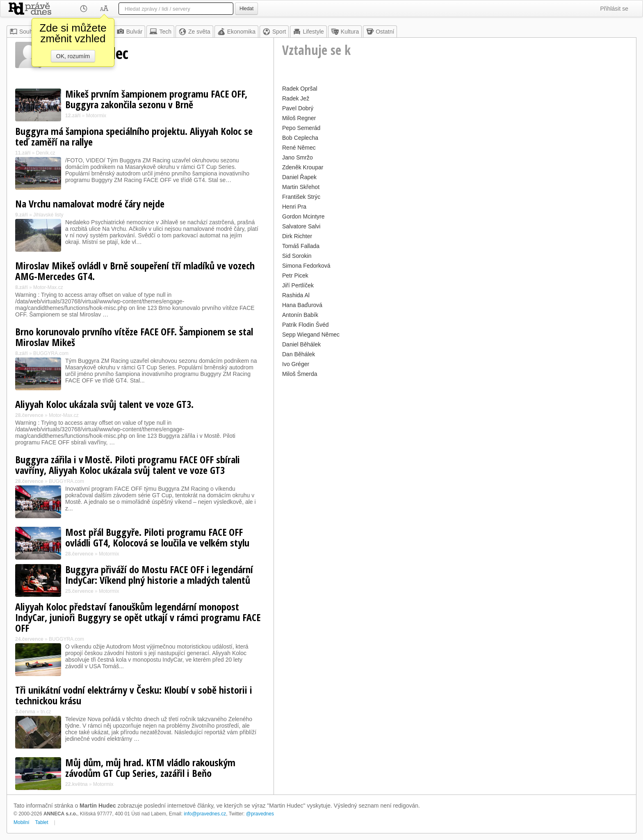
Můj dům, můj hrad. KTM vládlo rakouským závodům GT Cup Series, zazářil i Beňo (150, 768)
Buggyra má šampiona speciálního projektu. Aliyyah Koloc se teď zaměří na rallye (134, 136)
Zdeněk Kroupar (303, 167)
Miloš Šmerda (300, 374)
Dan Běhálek (299, 354)
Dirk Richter (297, 236)
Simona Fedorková (306, 266)
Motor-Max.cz (48, 287)
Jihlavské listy (48, 215)
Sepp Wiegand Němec (311, 335)
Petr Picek (295, 275)
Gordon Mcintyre (303, 216)
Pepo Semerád (301, 128)
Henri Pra (294, 207)
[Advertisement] (455, 437)
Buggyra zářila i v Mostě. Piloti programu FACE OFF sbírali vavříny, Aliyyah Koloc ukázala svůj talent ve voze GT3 (128, 465)
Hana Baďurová (302, 305)
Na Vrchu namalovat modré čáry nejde (90, 204)
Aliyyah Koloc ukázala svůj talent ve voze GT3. (104, 404)
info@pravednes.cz (205, 814)
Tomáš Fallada (301, 246)
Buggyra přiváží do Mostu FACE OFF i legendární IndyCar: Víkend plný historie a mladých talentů (159, 575)
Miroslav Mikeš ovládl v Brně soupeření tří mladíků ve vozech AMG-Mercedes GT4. (135, 271)
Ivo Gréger (296, 364)
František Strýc (301, 197)
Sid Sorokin (297, 256)
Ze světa (194, 32)
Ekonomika (236, 32)
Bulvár (130, 32)
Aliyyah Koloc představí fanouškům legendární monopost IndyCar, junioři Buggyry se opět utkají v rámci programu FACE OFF (138, 617)
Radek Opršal (300, 89)
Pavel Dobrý (298, 108)
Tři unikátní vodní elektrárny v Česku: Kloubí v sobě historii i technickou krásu (134, 695)
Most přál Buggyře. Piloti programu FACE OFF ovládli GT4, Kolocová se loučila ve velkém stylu (157, 537)
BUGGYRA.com (51, 353)
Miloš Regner (299, 118)
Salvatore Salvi (301, 226)
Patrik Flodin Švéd (306, 325)
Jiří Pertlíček (298, 285)
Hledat (246, 9)
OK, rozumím (73, 56)
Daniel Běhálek (301, 344)
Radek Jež (296, 98)
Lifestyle (308, 32)
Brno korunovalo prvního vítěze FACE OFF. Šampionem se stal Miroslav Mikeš (134, 337)
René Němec (299, 148)
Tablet (42, 822)
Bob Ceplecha (300, 138)
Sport (274, 32)
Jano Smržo (298, 157)
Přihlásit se (614, 9)
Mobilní (22, 822)
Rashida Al (296, 295)
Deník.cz (46, 153)
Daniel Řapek (299, 177)
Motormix (96, 116)
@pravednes (260, 814)
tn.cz (46, 712)
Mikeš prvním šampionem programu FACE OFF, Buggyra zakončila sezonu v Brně (156, 99)
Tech (160, 32)
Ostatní (380, 32)
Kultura (345, 32)
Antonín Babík (300, 315)
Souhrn (24, 32)
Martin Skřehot (301, 187)
